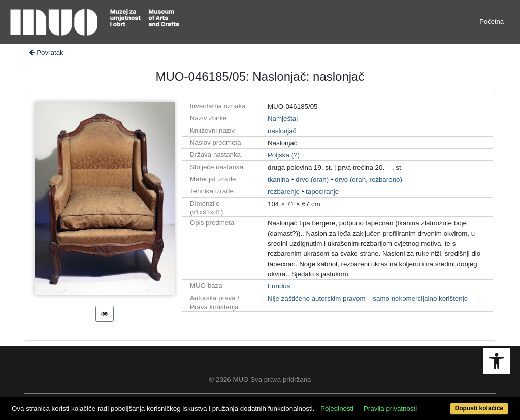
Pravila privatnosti (390, 409)
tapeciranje (322, 192)
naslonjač (282, 131)
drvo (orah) (312, 180)
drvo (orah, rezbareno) (368, 180)
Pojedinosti (337, 409)
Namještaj (283, 119)
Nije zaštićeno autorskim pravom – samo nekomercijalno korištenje (368, 298)
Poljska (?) (284, 155)
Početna (492, 22)
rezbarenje (284, 192)
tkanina (279, 180)
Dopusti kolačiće (479, 408)
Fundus (279, 286)
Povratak (46, 53)
